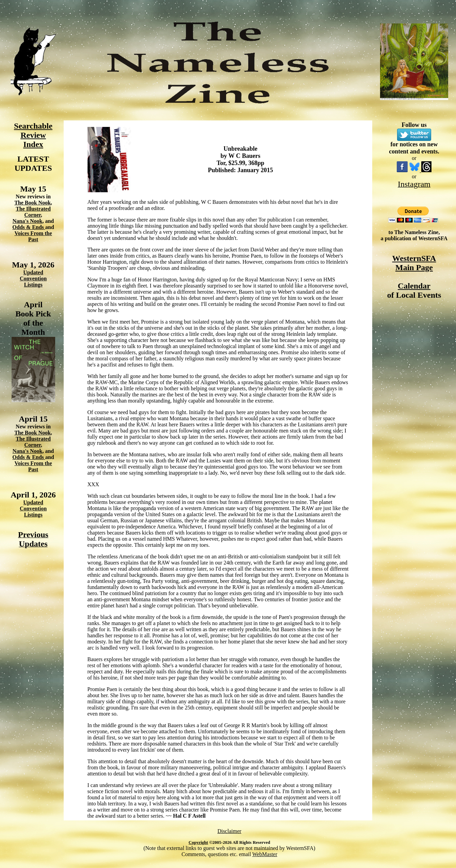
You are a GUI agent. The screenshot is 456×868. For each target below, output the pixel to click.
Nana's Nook (28, 221)
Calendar (414, 286)
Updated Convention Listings (33, 279)
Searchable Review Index (33, 135)
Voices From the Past (33, 236)
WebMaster (265, 854)
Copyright (198, 842)
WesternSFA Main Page (414, 263)
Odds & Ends (29, 227)
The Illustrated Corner (33, 212)
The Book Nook (33, 203)
